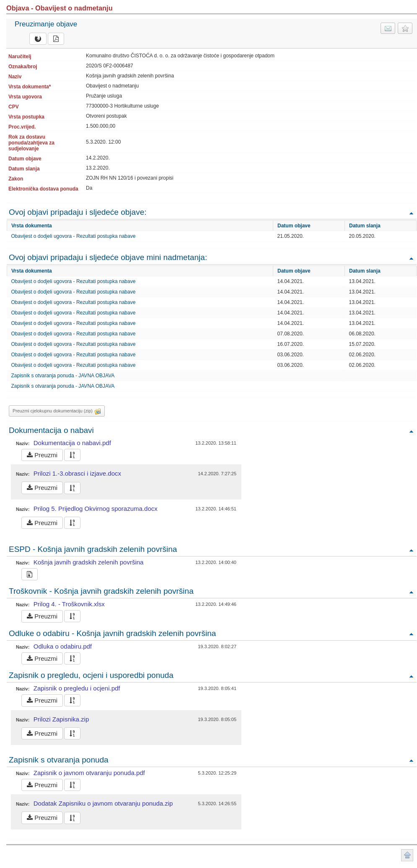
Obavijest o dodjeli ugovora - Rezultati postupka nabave (74, 236)
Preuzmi (42, 455)
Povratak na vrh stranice (407, 855)
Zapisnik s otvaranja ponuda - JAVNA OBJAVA (63, 376)
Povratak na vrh (411, 213)
